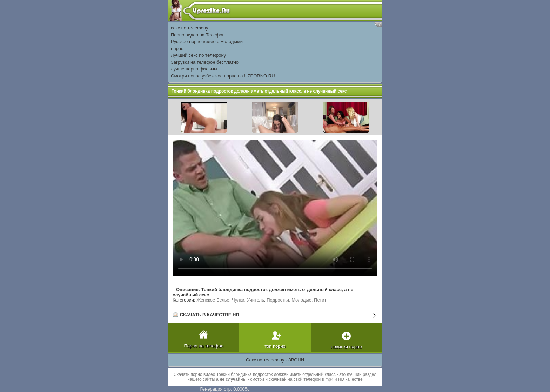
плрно (177, 49)
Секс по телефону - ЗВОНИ (275, 360)
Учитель (256, 300)
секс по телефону (190, 28)
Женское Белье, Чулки (220, 300)
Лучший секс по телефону (198, 55)
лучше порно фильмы (194, 69)
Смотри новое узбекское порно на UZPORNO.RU (223, 76)
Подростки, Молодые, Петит (296, 300)
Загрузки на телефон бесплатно (205, 62)
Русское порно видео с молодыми (207, 42)
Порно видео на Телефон (198, 35)
